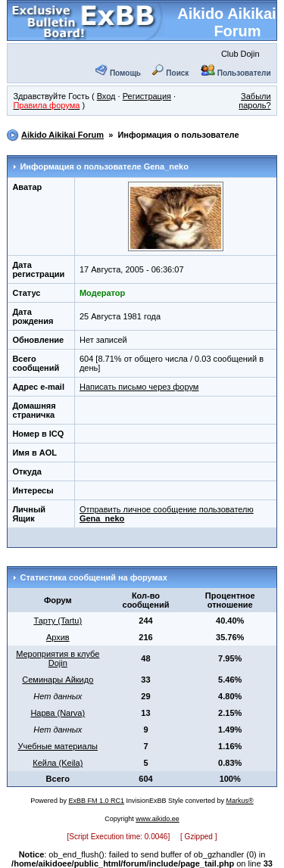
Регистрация (147, 96)
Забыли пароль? (254, 101)
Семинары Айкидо (58, 680)
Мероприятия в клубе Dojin (58, 658)
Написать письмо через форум (139, 387)
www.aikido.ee (158, 819)
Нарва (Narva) (58, 713)
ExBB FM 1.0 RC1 (96, 801)
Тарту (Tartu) (58, 621)
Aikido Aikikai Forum (226, 22)
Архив (58, 637)
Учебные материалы (58, 746)
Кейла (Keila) (58, 763)
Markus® (240, 801)
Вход (106, 96)
